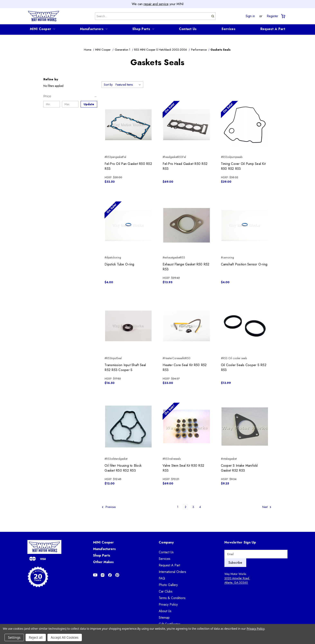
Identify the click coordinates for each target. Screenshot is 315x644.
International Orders (172, 572)
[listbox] (129, 85)
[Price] (70, 96)
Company (166, 542)
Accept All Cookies (65, 637)
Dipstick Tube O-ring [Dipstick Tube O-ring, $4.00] (119, 264)
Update (89, 104)
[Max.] (70, 104)
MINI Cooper (42, 29)
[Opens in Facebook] (110, 575)
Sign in (250, 16)
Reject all (36, 637)
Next (267, 507)
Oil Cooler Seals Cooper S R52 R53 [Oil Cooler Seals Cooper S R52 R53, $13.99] (244, 367)
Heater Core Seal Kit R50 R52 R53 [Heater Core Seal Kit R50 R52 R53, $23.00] (185, 367)
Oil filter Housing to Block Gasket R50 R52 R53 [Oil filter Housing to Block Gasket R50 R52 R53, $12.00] (123, 468)
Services (228, 29)
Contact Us (188, 29)
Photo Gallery (168, 585)
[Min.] (52, 104)
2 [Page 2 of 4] (186, 507)
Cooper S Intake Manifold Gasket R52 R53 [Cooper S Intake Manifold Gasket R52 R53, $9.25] (239, 468)
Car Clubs (166, 591)
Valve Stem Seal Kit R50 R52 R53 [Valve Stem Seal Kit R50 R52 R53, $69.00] (183, 468)
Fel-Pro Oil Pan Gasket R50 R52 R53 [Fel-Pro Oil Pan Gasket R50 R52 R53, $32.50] (128, 166)
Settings (14, 637)
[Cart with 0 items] (283, 16)
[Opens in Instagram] (103, 575)
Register (272, 16)
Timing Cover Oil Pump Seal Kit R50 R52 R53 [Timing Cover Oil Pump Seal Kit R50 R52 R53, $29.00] (243, 166)
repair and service (156, 4)
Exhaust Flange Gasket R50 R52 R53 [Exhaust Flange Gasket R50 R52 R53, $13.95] (186, 267)
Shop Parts (143, 29)
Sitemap (164, 618)
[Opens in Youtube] (95, 575)
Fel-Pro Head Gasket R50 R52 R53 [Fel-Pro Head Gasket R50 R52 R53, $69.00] (185, 166)
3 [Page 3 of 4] (193, 507)
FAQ (162, 578)
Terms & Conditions (172, 598)
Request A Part (273, 29)
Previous (109, 507)
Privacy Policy (168, 604)
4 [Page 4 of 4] (200, 507)
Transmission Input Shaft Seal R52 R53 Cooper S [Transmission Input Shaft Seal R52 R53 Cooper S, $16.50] (125, 367)
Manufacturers (94, 29)
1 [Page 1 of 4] (178, 507)
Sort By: (109, 85)
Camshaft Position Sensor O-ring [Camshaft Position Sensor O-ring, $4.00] (244, 264)
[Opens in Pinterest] (117, 575)
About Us (165, 611)
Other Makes (103, 562)
